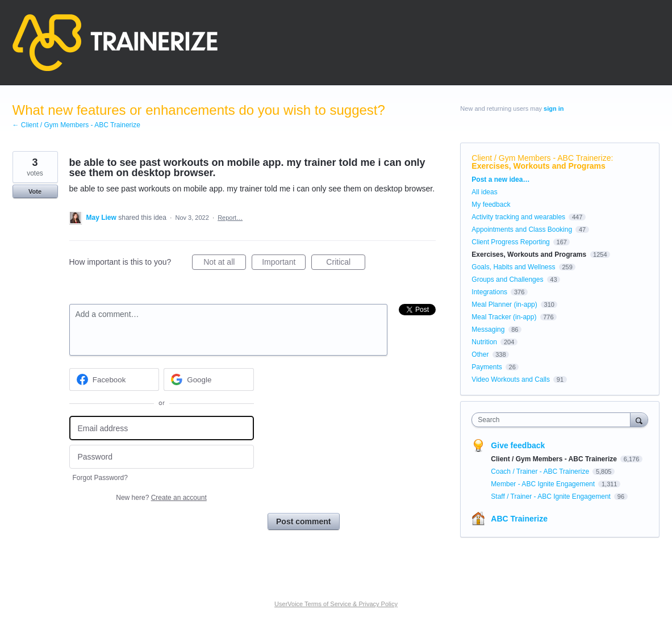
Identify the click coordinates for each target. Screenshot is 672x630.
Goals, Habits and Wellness (513, 267)
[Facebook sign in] (114, 379)
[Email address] (162, 428)
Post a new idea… (500, 180)
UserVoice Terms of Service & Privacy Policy (336, 604)
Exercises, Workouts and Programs (539, 166)
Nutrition (484, 342)
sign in (554, 109)
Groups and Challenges (507, 279)
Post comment (303, 521)
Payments (487, 367)
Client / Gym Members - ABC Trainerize (541, 158)
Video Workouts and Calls (511, 379)
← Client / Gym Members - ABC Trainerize (76, 125)
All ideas (484, 192)
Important (284, 264)
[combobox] (554, 420)
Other (480, 354)
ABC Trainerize (519, 519)
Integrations (489, 292)
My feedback (491, 205)
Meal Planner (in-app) (504, 304)
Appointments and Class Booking (522, 230)
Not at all (225, 264)
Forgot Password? (100, 478)
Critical (346, 264)
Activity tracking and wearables (518, 217)
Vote (35, 191)
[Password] (162, 457)
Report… (230, 218)
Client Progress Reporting (510, 242)
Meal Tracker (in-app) (504, 317)
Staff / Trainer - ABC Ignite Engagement (552, 497)
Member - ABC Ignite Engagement (544, 484)
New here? (161, 498)
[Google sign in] (209, 379)
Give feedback (518, 445)
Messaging (488, 329)
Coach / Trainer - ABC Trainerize (541, 472)
